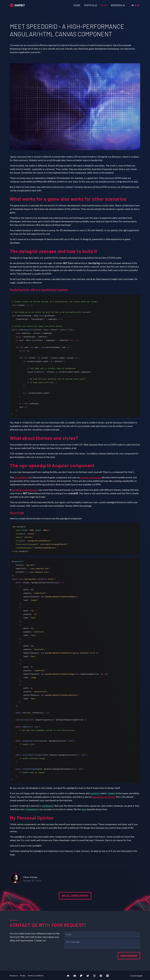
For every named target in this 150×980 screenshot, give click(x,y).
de (133, 5)
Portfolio (91, 5)
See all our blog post (75, 907)
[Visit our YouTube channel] (75, 976)
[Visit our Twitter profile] (88, 976)
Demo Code (17, 513)
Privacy (23, 975)
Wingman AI (118, 5)
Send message (129, 956)
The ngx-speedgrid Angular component (52, 465)
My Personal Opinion (32, 818)
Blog (104, 5)
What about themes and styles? (44, 438)
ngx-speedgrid (21, 477)
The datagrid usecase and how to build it (53, 251)
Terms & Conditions (36, 975)
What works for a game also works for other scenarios (68, 199)
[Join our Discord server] (68, 976)
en (138, 5)
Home (77, 5)
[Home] (17, 5)
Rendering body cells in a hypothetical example (39, 290)
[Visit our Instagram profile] (94, 976)
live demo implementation (25, 490)
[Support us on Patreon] (81, 976)
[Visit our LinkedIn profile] (107, 976)
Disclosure (14, 975)
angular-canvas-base (91, 477)
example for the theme (103, 797)
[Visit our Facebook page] (101, 976)
